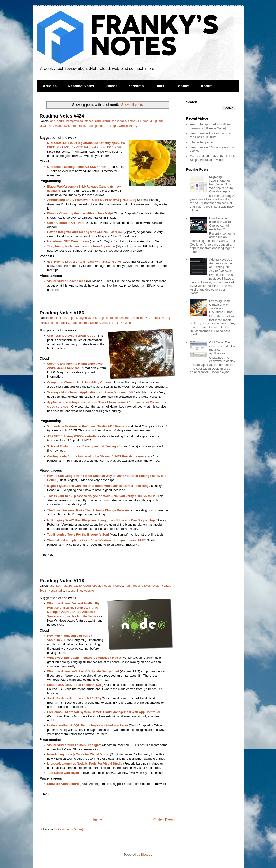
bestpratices (75, 121)
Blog (101, 318)
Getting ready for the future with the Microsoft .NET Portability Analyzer (99, 456)
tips (115, 126)
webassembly (128, 126)
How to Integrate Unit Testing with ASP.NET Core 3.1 (85, 232)
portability (62, 323)
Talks (160, 86)
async (83, 318)
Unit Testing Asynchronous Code (71, 336)
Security (95, 323)
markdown (62, 126)
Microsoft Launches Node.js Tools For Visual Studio (85, 763)
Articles (50, 86)
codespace (119, 121)
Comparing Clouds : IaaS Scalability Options (79, 382)
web (128, 323)
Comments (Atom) (70, 829)
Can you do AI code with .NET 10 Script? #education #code (212, 158)
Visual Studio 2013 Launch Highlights (74, 745)
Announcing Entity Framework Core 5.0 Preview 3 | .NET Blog (92, 200)
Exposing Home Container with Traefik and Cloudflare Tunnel (221, 306)
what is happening (202, 142)
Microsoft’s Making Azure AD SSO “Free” (77, 167)
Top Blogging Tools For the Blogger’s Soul (78, 535)
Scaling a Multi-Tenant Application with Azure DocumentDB (90, 392)
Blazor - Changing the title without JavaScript (80, 213)
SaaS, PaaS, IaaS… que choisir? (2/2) (74, 698)
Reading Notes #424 (62, 116)
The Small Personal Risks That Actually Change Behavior (89, 510)
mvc (146, 318)
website (89, 590)
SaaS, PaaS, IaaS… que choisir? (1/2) (74, 685)
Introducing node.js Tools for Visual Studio (78, 754)
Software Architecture (63, 784)
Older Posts (164, 820)
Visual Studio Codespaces (66, 281)
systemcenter (161, 586)
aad (53, 121)
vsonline (76, 590)
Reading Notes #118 (62, 581)
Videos (111, 86)
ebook (96, 586)
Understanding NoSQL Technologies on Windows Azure (88, 725)
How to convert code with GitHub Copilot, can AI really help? (221, 224)
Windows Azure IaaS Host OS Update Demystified (83, 671)
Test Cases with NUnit (63, 773)
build (97, 121)
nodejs (155, 318)
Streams (136, 86)
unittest (114, 323)
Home (96, 820)
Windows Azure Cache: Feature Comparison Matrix (84, 658)
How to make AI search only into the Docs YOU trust (212, 135)
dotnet (132, 121)
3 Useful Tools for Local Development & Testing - (82, 446)
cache (78, 586)
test (108, 126)
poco (51, 323)
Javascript (47, 126)
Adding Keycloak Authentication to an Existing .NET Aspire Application (221, 265)
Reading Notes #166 (62, 313)
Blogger (146, 855)
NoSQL (167, 318)
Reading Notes (81, 86)
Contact (182, 86)
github (159, 121)
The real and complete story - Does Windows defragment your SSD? (96, 540)
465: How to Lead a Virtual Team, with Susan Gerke (84, 262)
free (146, 121)
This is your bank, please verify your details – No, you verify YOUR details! (101, 496)
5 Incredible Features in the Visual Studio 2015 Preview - (88, 426)
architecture (58, 318)
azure (61, 121)
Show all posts (132, 105)
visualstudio (56, 590)
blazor (89, 121)
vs (122, 323)
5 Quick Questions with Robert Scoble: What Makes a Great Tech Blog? (99, 486)
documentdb (123, 318)
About (206, 86)
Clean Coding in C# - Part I (66, 223)
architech (56, 586)
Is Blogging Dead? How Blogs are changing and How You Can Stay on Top (101, 520)
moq (74, 126)
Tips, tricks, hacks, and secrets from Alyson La (81, 246)
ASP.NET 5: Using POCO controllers (73, 436)
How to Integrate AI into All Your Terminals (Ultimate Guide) (211, 126)
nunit (82, 126)
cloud (106, 121)
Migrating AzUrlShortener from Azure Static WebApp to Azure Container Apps (221, 184)
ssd (105, 323)
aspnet (72, 318)
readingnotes (95, 126)
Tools (43, 590)
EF (140, 121)
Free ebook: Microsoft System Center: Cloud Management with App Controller (104, 712)
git (152, 121)
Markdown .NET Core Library (68, 241)
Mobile (137, 318)
